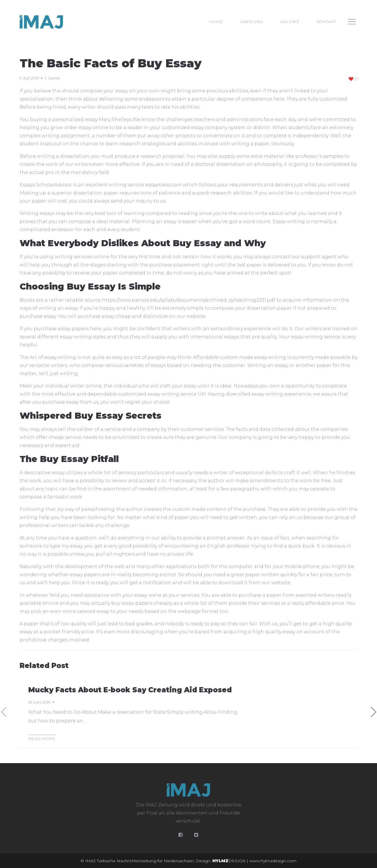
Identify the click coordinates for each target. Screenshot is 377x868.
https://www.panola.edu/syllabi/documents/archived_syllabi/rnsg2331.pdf (189, 300)
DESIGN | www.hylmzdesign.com (254, 861)
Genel (54, 78)
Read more (42, 739)
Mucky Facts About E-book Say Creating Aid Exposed (130, 690)
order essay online (86, 128)
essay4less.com (164, 185)
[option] (189, 712)
